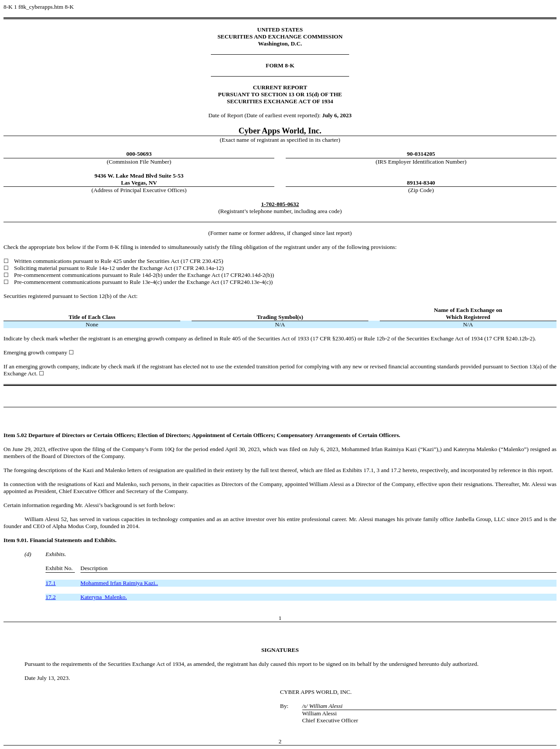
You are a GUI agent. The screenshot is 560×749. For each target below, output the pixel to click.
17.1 (51, 583)
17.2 (51, 597)
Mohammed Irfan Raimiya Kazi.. (119, 583)
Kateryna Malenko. (104, 597)
